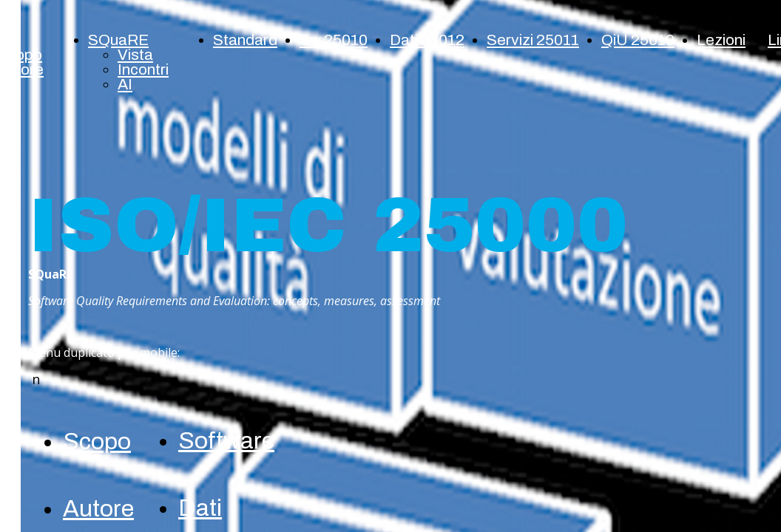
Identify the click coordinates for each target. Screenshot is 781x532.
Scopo (97, 441)
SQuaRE (118, 40)
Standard (245, 40)
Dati (200, 508)
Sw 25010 (334, 40)
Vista (135, 55)
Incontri (143, 69)
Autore (98, 509)
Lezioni (721, 40)
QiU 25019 (638, 40)
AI (125, 84)
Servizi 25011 (533, 40)
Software (226, 441)
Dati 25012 (427, 40)
